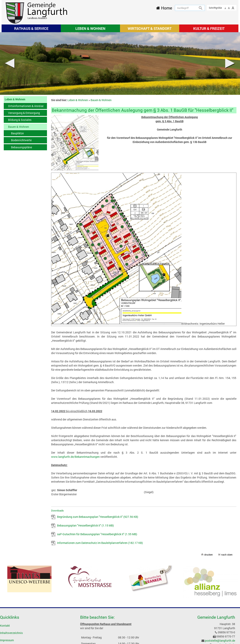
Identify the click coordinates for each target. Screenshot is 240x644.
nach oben (227, 555)
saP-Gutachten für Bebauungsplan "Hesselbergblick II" (97, 534)
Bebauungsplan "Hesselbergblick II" (85, 525)
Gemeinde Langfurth (216, 617)
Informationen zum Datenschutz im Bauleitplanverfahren (100, 543)
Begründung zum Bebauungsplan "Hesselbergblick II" (98, 517)
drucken (209, 555)
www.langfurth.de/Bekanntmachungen (75, 457)
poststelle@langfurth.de (220, 641)
